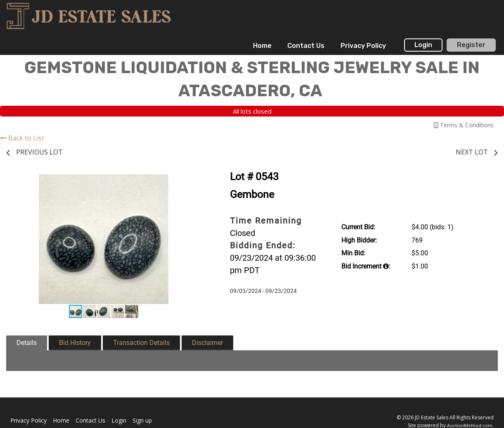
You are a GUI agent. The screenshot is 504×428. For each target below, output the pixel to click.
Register (471, 45)
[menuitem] (262, 46)
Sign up (142, 420)
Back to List (22, 138)
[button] (193, 182)
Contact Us (306, 46)
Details (27, 343)
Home (262, 46)
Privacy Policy (363, 46)
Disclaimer (207, 343)
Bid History (75, 343)
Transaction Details (141, 343)
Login (423, 45)
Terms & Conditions (464, 125)
